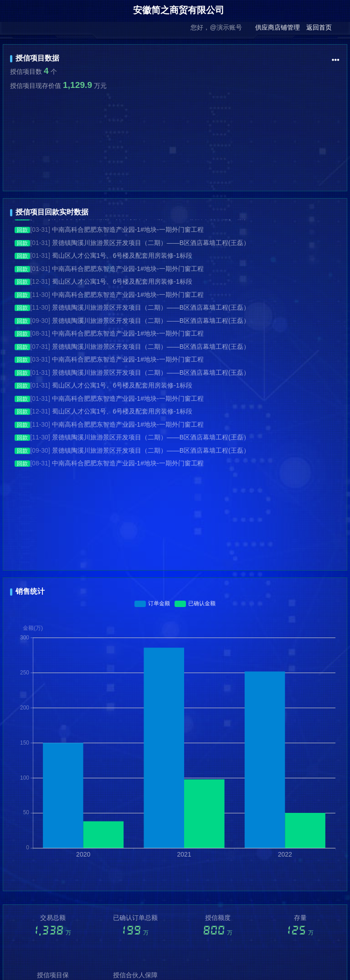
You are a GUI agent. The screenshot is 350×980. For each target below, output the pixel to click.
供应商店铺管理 (278, 27)
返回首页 (319, 27)
